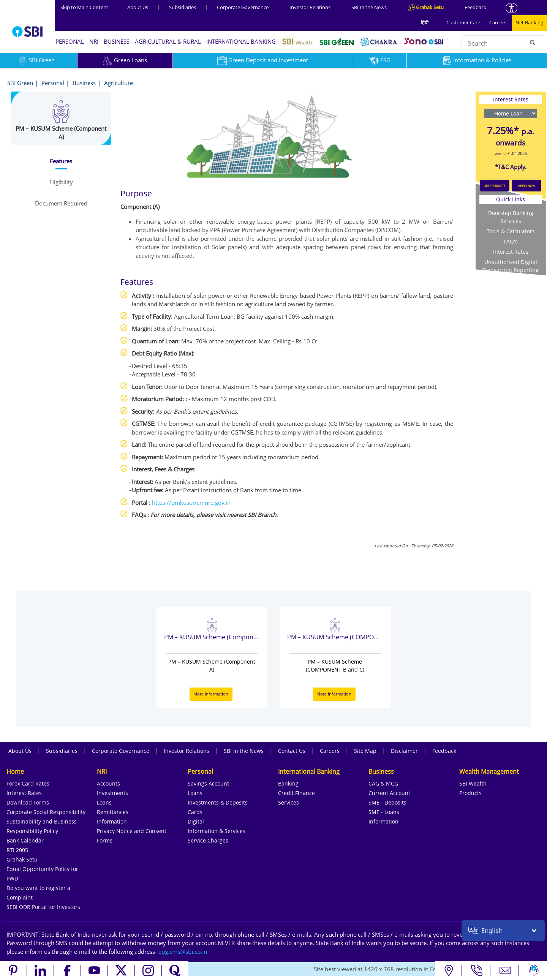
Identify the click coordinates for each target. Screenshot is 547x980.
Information (112, 821)
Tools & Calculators (511, 231)
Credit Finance (296, 793)
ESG (380, 60)
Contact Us (292, 751)
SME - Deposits (387, 802)
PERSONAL (70, 41)
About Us (138, 7)
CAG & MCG (383, 783)
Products (470, 793)
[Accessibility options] (511, 8)
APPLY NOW (526, 186)
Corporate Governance (243, 7)
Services (289, 802)
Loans (104, 802)
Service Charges (208, 840)
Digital (196, 821)
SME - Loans (384, 812)
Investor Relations (310, 7)
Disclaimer (404, 751)
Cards (195, 812)
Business (84, 83)
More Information (211, 694)
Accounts (108, 783)
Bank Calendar (25, 840)
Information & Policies (477, 60)
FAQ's (511, 241)
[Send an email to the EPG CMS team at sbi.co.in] (183, 952)
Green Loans (125, 60)
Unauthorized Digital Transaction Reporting (511, 266)
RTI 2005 (17, 850)
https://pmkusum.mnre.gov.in (191, 503)
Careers (498, 22)
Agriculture (119, 83)
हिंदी (425, 22)
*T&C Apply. (511, 167)
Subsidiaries (183, 7)
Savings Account (208, 783)
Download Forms (28, 802)
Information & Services (217, 831)
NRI (94, 41)
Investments (112, 793)
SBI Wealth (473, 783)
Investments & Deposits (218, 802)
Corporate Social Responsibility (46, 812)
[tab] (61, 161)
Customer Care (463, 22)
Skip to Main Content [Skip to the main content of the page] (87, 7)
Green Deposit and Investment (263, 60)
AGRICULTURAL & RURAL (168, 41)
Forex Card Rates (28, 783)
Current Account (389, 793)
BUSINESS (117, 41)
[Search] (533, 42)
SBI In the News (369, 7)
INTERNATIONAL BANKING (241, 41)
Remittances (113, 812)
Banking (288, 783)
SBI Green (20, 83)
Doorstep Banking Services (511, 217)
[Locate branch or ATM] (448, 971)
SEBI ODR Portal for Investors (43, 907)
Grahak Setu (22, 859)
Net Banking (529, 22)
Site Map (365, 751)
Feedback (475, 7)
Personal (53, 83)
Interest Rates (511, 252)
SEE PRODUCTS (495, 186)
